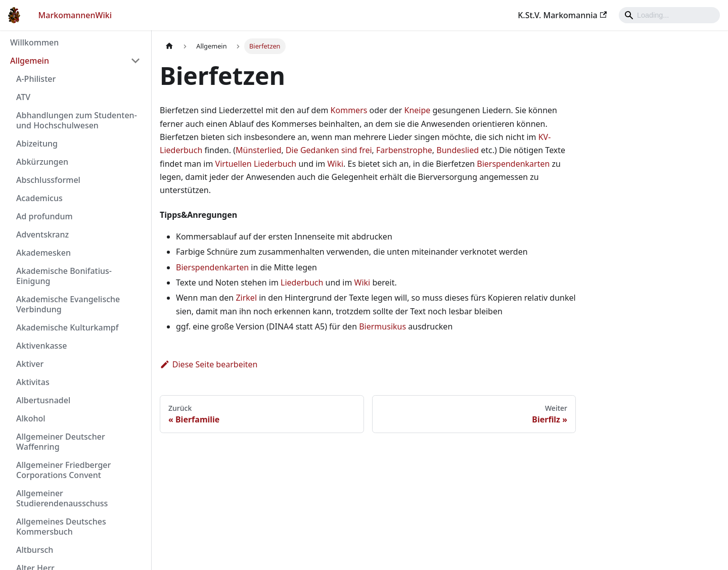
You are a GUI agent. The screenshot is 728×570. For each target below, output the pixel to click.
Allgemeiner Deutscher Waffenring (61, 442)
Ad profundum (44, 216)
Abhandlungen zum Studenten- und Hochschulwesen (77, 120)
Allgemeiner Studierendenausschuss (62, 498)
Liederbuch (302, 282)
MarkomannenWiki (75, 15)
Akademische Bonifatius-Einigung (64, 276)
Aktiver (30, 364)
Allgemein (30, 61)
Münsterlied (258, 150)
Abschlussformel (48, 180)
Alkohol (31, 418)
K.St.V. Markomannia (562, 15)
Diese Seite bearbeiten (209, 364)
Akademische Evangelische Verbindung (68, 304)
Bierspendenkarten (513, 164)
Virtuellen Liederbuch (256, 164)
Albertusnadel (43, 400)
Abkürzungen (42, 162)
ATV (23, 97)
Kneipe (418, 110)
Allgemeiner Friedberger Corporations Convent (63, 470)
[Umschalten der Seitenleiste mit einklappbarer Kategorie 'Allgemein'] (135, 61)
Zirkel (246, 298)
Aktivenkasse (41, 346)
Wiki (335, 164)
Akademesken (43, 253)
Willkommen (34, 42)
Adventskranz (42, 234)
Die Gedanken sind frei (329, 150)
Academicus (39, 198)
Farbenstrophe (404, 150)
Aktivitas (33, 382)
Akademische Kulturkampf (67, 327)
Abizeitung (37, 144)
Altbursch (35, 550)
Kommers (349, 110)
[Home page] (169, 46)
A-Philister (36, 79)
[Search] (669, 15)
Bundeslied (458, 150)
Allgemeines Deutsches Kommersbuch (61, 527)
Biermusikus (382, 326)
